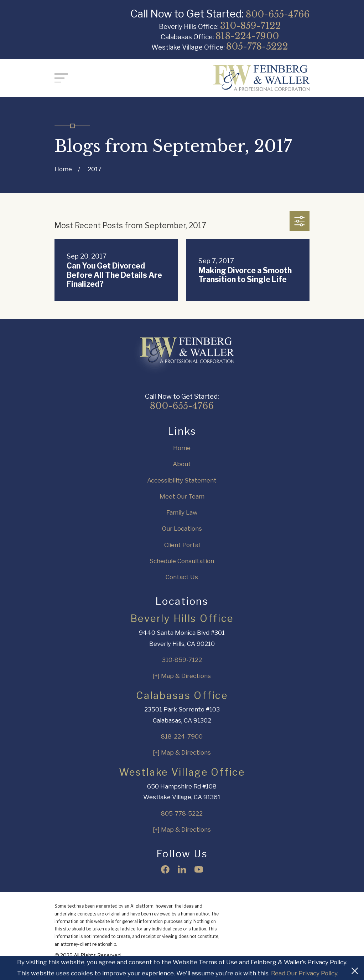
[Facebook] (165, 869)
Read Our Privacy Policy (304, 973)
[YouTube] (199, 869)
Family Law (182, 512)
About (182, 464)
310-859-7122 (251, 26)
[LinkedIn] (182, 869)
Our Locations (182, 529)
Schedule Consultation (182, 561)
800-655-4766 (278, 14)
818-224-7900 (247, 36)
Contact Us (182, 577)
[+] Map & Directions (182, 676)
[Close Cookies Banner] (355, 968)
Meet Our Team (182, 496)
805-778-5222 (257, 46)
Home (182, 448)
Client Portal (182, 545)
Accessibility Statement (182, 480)
